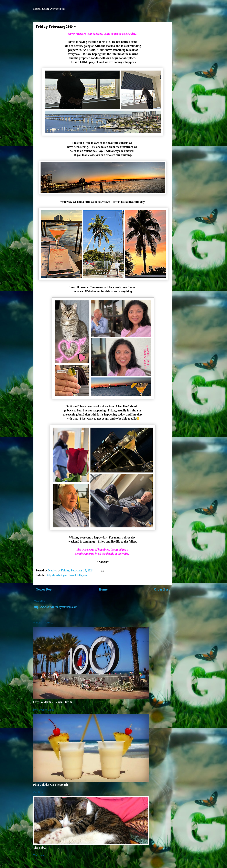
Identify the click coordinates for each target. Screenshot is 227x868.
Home (103, 589)
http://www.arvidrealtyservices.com (55, 607)
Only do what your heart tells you (66, 575)
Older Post (162, 589)
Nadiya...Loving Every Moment (49, 9)
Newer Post (44, 589)
